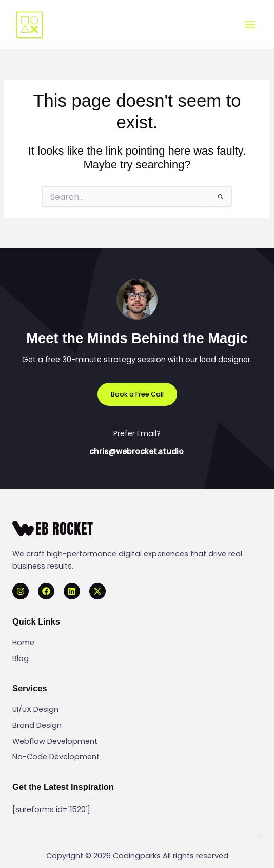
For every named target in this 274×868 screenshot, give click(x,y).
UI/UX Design (35, 709)
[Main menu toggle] (250, 25)
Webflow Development (55, 741)
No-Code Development (56, 757)
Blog (21, 658)
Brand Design (37, 725)
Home (23, 643)
